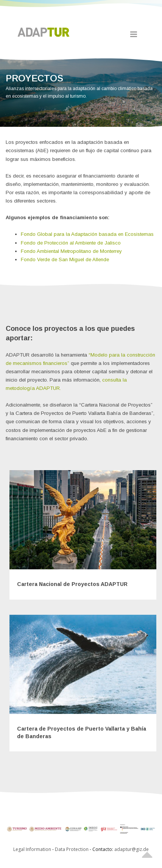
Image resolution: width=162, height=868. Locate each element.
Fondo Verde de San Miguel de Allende (65, 259)
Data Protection (72, 849)
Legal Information (32, 849)
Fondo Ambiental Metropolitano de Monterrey (71, 251)
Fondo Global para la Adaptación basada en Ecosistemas (87, 234)
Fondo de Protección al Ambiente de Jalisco (71, 243)
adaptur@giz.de (132, 849)
